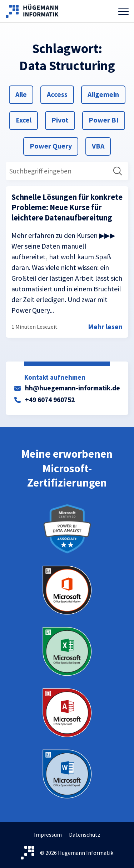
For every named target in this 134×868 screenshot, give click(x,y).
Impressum (48, 835)
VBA (100, 145)
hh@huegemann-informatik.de (73, 388)
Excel (24, 119)
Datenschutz (85, 835)
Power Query (51, 145)
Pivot (60, 119)
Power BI (103, 119)
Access (57, 94)
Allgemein (103, 94)
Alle (24, 94)
